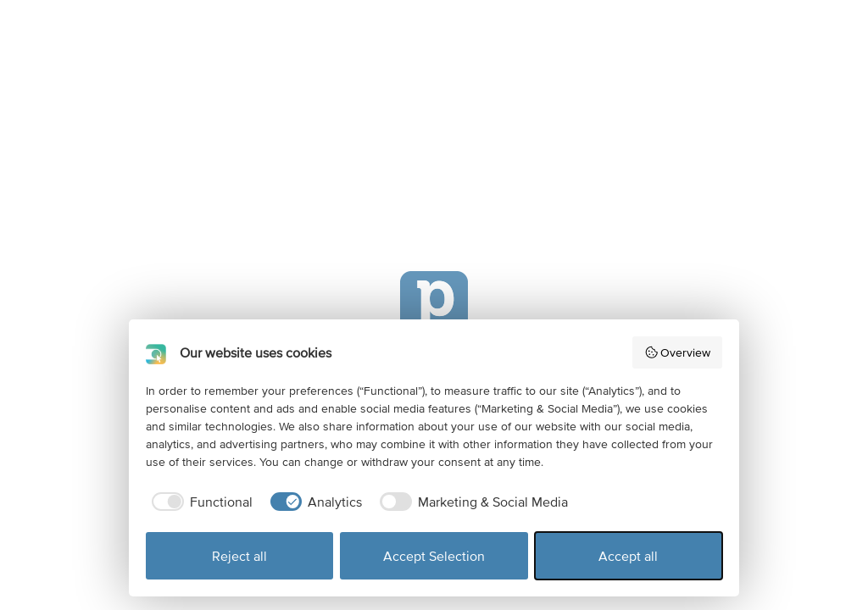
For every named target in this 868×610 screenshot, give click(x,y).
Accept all (628, 556)
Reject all (239, 556)
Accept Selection (434, 556)
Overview (678, 352)
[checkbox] (199, 502)
